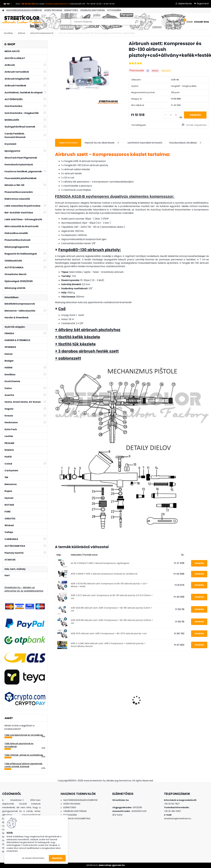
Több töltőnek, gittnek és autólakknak (24, 755)
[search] (137, 23)
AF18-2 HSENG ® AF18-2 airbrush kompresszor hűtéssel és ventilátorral (104, 574)
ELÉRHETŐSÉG (71, 10)
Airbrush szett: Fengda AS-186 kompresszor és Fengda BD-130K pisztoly (72, 700)
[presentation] (57, 695)
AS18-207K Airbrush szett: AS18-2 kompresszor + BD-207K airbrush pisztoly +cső (109, 634)
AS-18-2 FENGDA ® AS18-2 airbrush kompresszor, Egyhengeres (100, 563)
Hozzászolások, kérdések (186, 143)
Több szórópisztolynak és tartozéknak (24, 735)
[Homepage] (3, 10)
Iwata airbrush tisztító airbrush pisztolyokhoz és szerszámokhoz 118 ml (149, 698)
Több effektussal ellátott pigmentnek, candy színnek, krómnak (24, 765)
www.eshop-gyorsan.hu (112, 865)
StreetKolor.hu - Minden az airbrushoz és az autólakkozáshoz (24, 589)
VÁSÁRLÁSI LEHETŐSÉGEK (93, 10)
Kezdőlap (8, 33)
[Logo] (22, 22)
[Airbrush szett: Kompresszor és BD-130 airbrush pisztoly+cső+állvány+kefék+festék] (87, 73)
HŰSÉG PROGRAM (53, 10)
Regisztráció (203, 4)
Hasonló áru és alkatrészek (103, 143)
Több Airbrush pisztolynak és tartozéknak (19, 745)
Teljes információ (68, 143)
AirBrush (22, 33)
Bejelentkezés (185, 4)
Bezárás (57, 858)
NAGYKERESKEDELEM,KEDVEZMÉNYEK (24, 10)
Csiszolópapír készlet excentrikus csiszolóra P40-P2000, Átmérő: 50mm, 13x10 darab (111, 697)
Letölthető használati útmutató (145, 143)
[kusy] (171, 115)
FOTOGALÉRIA (114, 10)
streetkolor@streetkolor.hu (57, 4)
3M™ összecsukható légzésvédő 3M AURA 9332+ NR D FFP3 (189, 699)
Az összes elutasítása (33, 858)
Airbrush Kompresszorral (42, 33)
